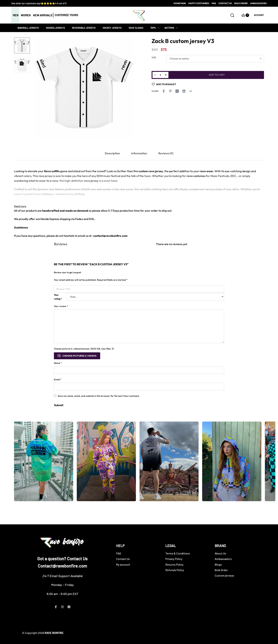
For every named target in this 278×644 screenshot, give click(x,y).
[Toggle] (20, 206)
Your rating (58, 297)
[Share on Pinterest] (170, 91)
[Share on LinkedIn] (184, 91)
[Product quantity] (160, 75)
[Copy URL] (191, 91)
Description (112, 153)
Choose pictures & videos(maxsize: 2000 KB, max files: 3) (84, 349)
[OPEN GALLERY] (84, 88)
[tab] (112, 153)
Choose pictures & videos (79, 356)
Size (154, 57)
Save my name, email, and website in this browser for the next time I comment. (99, 396)
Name (58, 363)
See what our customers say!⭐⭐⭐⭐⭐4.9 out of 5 (39, 3)
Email (58, 379)
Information (139, 153)
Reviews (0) (166, 153)
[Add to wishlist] (164, 84)
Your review (61, 306)
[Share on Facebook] (164, 91)
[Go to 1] (22, 45)
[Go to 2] (22, 65)
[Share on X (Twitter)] (177, 91)
